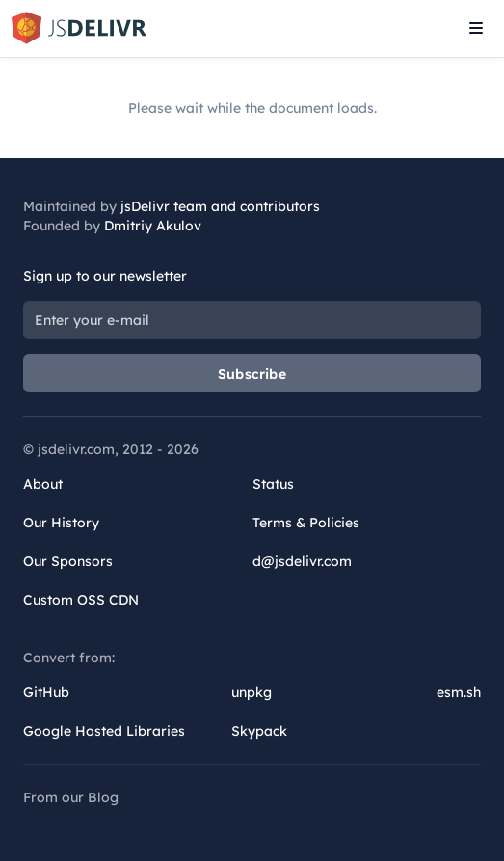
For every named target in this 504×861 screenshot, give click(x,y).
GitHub (46, 692)
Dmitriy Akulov (153, 226)
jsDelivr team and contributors (220, 206)
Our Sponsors (68, 561)
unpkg (252, 692)
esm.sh (459, 692)
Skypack (259, 731)
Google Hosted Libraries (104, 731)
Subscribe (252, 374)
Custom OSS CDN (81, 600)
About (43, 484)
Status (273, 484)
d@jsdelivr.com (302, 561)
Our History (61, 523)
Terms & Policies (306, 523)
